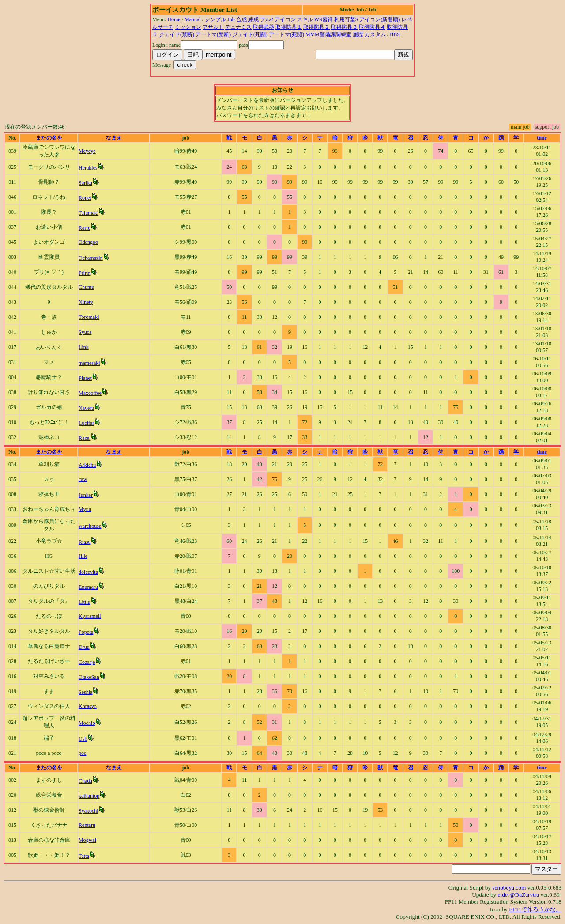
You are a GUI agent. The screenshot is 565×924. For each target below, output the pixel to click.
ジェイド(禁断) (177, 34)
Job (231, 19)
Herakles (88, 168)
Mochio (87, 723)
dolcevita (88, 572)
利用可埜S (346, 19)
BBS (395, 34)
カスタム (375, 34)
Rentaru (87, 825)
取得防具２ (316, 27)
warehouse (90, 526)
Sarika (85, 183)
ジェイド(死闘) (250, 34)
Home (174, 19)
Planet (85, 378)
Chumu (86, 287)
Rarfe (85, 228)
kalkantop (89, 796)
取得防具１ (289, 27)
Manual (193, 19)
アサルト (213, 27)
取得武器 (264, 27)
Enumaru (88, 587)
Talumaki (89, 213)
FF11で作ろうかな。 (535, 909)
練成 (253, 19)
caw (83, 479)
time (542, 138)
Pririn (85, 273)
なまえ (114, 138)
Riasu (85, 542)
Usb (83, 739)
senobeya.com (509, 888)
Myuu (85, 509)
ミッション (188, 27)
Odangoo (88, 242)
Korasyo (88, 706)
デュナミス (238, 27)
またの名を (49, 138)
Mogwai (87, 840)
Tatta (84, 856)
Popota (86, 632)
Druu (84, 647)
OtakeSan (89, 677)
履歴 (358, 34)
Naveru (86, 408)
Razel (85, 438)
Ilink (84, 347)
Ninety (86, 302)
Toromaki (89, 317)
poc (82, 753)
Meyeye (87, 151)
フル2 (267, 19)
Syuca (85, 332)
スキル (305, 19)
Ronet (85, 198)
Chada (85, 781)
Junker (86, 495)
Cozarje (87, 662)
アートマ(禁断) (213, 34)
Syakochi (89, 811)
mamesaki (89, 363)
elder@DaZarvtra (519, 895)
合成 (241, 19)
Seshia (85, 692)
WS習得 (324, 19)
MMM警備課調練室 (328, 34)
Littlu (85, 602)
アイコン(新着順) (380, 19)
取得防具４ (372, 27)
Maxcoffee (90, 393)
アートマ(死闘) (286, 34)
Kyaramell (90, 616)
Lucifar (86, 423)
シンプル (215, 19)
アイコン (285, 19)
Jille (83, 556)
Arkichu (87, 465)
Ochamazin (91, 258)
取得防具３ (344, 27)
